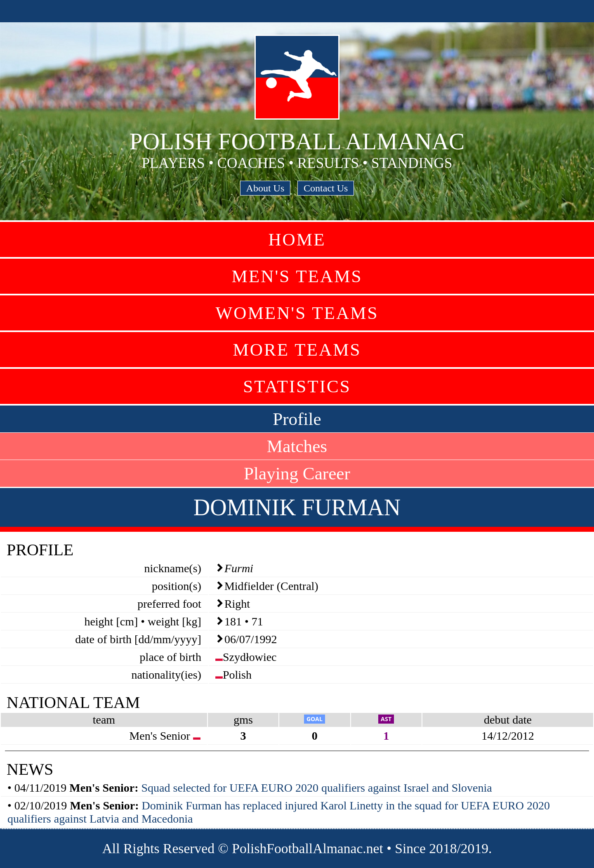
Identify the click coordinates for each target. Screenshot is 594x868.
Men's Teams (297, 276)
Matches (297, 446)
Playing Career (297, 473)
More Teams (297, 350)
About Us (265, 188)
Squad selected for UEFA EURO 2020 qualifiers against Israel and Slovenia (317, 788)
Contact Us (326, 188)
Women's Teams (297, 313)
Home (297, 239)
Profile (297, 419)
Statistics (297, 386)
